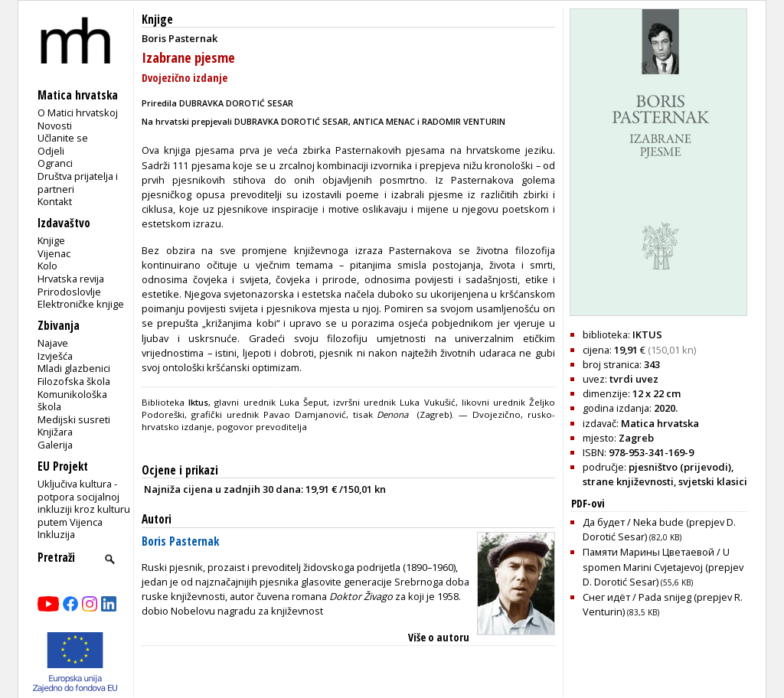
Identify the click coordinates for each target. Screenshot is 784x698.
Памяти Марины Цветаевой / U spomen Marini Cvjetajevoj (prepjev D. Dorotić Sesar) (663, 566)
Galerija (55, 445)
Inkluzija (56, 534)
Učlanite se (63, 138)
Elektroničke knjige (81, 304)
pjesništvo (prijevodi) (680, 467)
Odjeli (51, 151)
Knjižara (55, 432)
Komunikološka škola (72, 401)
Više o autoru (439, 637)
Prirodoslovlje (69, 292)
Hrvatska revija (71, 279)
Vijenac (54, 253)
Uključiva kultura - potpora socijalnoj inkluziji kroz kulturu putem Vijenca (84, 503)
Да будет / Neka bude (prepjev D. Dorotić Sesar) (659, 529)
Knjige (51, 240)
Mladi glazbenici (74, 368)
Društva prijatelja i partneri (78, 183)
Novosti (55, 126)
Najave (53, 343)
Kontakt (55, 201)
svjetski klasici (713, 481)
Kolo (47, 266)
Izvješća (55, 356)
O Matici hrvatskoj (78, 113)
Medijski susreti (74, 419)
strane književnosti (628, 481)
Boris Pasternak (180, 541)
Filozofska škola (74, 381)
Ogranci (55, 163)
